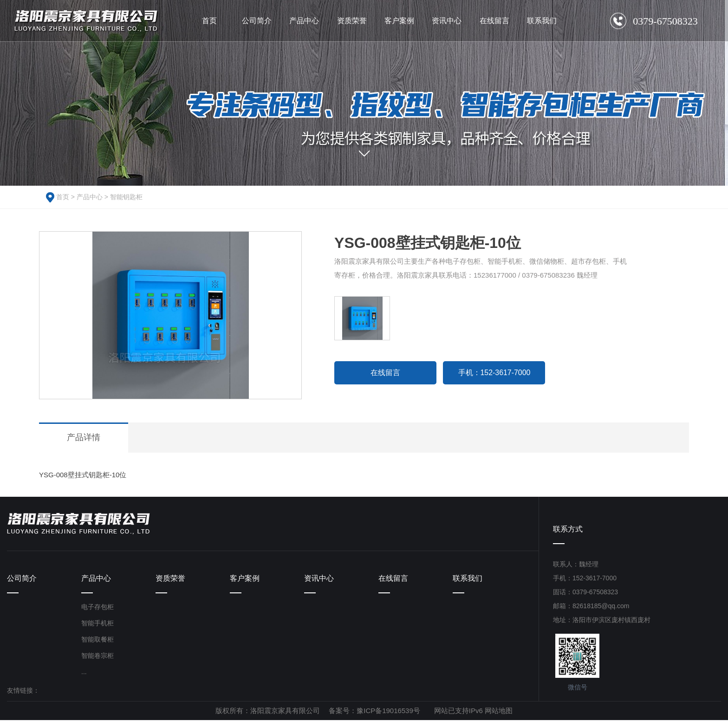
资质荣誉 (170, 579)
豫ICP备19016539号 (388, 711)
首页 (63, 197)
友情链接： (23, 691)
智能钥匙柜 (126, 197)
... (84, 673)
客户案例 (245, 579)
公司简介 (22, 579)
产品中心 (90, 197)
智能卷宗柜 (97, 656)
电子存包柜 (97, 608)
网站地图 (499, 711)
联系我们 (468, 579)
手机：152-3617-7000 (495, 373)
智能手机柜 (97, 624)
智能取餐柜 (97, 640)
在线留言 (385, 373)
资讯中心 (319, 579)
